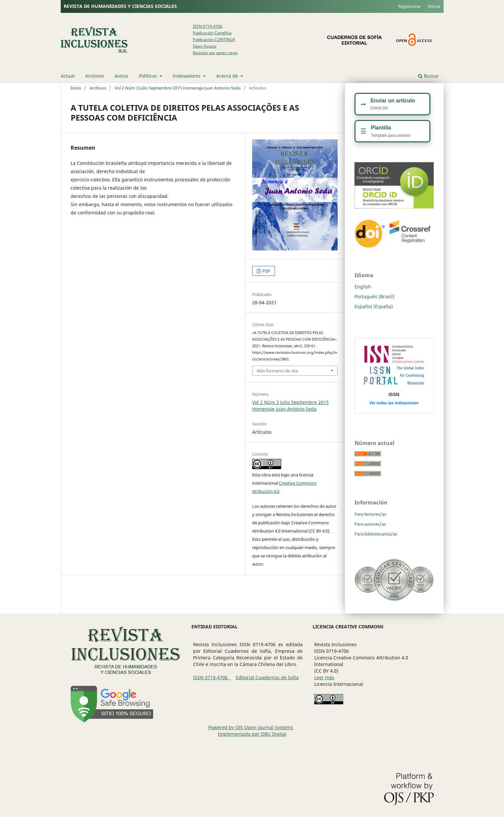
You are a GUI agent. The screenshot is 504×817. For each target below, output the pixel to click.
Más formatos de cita (277, 371)
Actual (68, 76)
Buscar (429, 76)
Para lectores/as (370, 514)
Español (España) (374, 306)
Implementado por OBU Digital (252, 734)
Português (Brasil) (374, 297)
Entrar (434, 6)
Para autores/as (370, 524)
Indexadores (187, 76)
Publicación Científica (212, 33)
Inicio (76, 88)
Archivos (95, 76)
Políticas (149, 76)
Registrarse (409, 6)
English (363, 287)
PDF (266, 271)
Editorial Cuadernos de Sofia (267, 677)
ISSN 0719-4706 (208, 26)
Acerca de (228, 76)
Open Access (205, 46)
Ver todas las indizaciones (394, 403)
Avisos (121, 76)
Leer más (324, 677)
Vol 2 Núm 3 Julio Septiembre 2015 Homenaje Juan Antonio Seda (178, 88)
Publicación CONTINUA (214, 39)
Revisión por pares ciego (215, 53)
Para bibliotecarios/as (376, 534)
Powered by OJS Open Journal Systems (251, 727)
